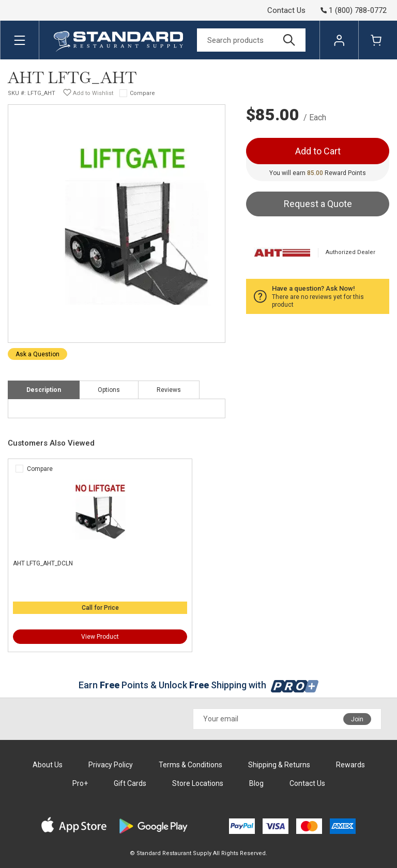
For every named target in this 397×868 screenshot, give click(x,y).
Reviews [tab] (169, 390)
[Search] (251, 40)
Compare (142, 93)
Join (357, 719)
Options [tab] (109, 390)
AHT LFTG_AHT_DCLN (43, 563)
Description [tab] (44, 390)
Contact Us (286, 10)
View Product (100, 637)
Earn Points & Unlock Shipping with (199, 685)
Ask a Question (37, 354)
